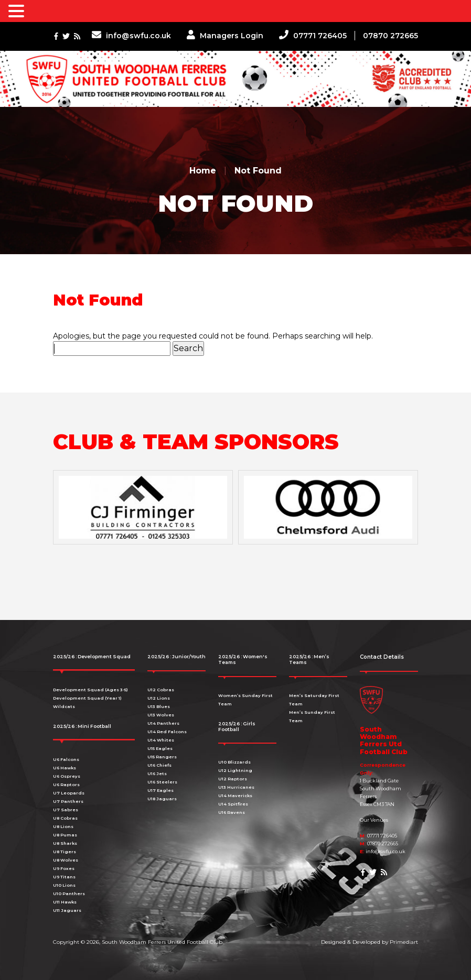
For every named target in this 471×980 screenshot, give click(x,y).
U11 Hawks (65, 902)
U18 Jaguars (162, 799)
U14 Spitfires (233, 804)
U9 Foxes (64, 868)
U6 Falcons (66, 759)
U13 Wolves (161, 715)
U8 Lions (63, 826)
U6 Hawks (65, 768)
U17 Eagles (160, 790)
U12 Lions (159, 698)
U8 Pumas (65, 835)
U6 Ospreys (67, 776)
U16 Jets (157, 774)
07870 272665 (390, 36)
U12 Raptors (233, 779)
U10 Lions (64, 885)
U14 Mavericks (235, 796)
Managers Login (225, 36)
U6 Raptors (66, 785)
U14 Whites (161, 740)
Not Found (258, 171)
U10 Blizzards (234, 762)
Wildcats (64, 706)
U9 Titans (64, 877)
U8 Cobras (65, 818)
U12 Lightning (235, 770)
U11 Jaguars (67, 910)
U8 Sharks (65, 843)
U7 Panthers (68, 801)
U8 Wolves (66, 860)
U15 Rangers (162, 757)
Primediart (404, 942)
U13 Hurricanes (236, 787)
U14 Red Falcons (167, 732)
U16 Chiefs (159, 765)
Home (203, 171)
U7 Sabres (66, 810)
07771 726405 (313, 36)
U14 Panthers (163, 723)
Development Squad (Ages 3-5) (90, 690)
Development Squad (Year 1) (87, 698)
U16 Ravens (232, 812)
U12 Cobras (161, 690)
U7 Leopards (69, 793)
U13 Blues (159, 706)
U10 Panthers (69, 894)
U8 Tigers (65, 852)
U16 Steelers (162, 782)
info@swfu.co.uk (131, 36)
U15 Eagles (160, 748)
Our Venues (374, 820)
